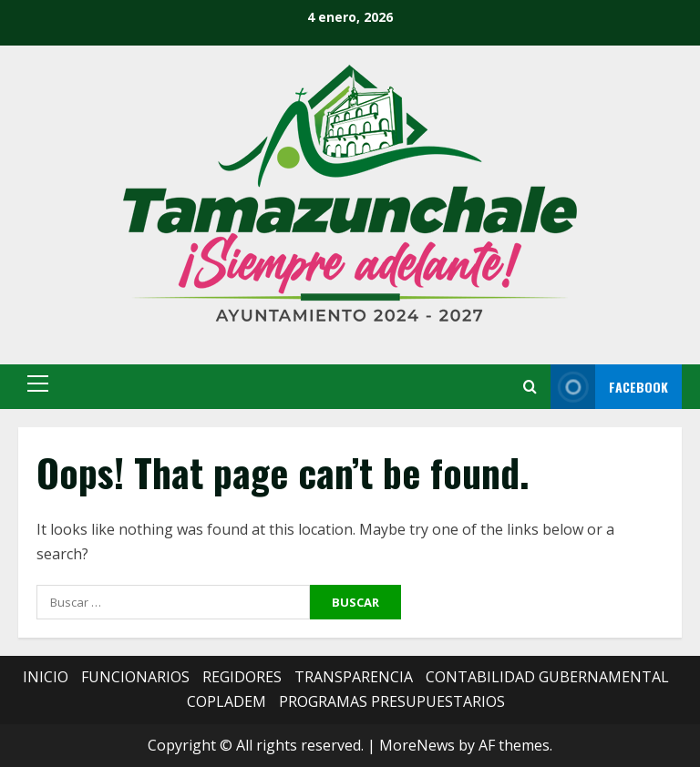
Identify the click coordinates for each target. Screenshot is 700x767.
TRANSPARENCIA (354, 677)
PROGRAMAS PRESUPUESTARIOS (392, 701)
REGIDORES (242, 677)
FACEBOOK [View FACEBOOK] (609, 387)
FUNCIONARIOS (135, 677)
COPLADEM (226, 701)
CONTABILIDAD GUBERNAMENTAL (547, 677)
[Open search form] (530, 387)
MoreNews (417, 745)
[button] (38, 383)
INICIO (46, 677)
